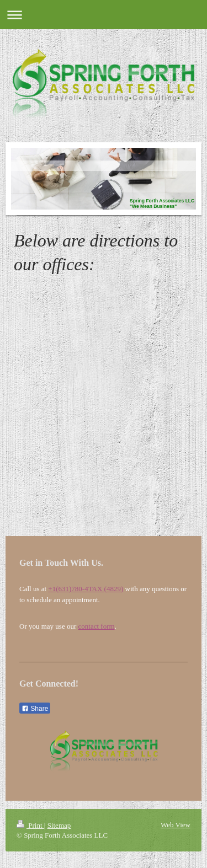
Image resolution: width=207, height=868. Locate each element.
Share (35, 709)
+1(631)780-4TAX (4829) (86, 589)
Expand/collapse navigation (104, 15)
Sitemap (59, 825)
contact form (97, 626)
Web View (176, 825)
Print (30, 825)
